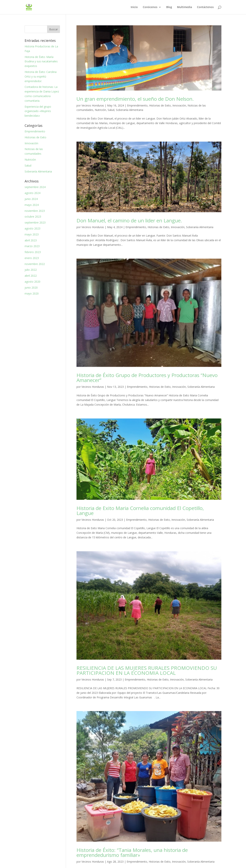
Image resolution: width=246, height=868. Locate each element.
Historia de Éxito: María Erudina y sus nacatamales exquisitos (41, 61)
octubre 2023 (33, 217)
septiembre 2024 (35, 187)
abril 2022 (31, 276)
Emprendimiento (137, 105)
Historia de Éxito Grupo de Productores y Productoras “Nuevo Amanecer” (147, 378)
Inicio (134, 7)
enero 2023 (32, 258)
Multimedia (184, 7)
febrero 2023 (33, 252)
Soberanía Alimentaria (130, 110)
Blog (169, 7)
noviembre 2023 (35, 211)
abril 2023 (31, 240)
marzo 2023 (32, 246)
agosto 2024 (32, 193)
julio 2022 (31, 270)
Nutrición (100, 110)
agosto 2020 (32, 282)
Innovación (179, 105)
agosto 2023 (32, 228)
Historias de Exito (160, 105)
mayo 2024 (32, 205)
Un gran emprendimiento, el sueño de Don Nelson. (135, 99)
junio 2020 (31, 288)
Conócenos (150, 7)
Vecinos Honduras (93, 105)
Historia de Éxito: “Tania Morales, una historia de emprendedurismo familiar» (132, 852)
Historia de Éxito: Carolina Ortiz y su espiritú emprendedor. (41, 76)
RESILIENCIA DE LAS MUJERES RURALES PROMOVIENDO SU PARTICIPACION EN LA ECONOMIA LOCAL (147, 670)
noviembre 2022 (35, 264)
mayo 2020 (32, 293)
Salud (111, 110)
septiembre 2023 (35, 222)
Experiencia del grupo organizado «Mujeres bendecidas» (38, 111)
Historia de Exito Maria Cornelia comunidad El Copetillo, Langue (140, 511)
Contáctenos (205, 7)
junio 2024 (31, 199)
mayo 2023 (32, 234)
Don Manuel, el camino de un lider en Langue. (129, 220)
